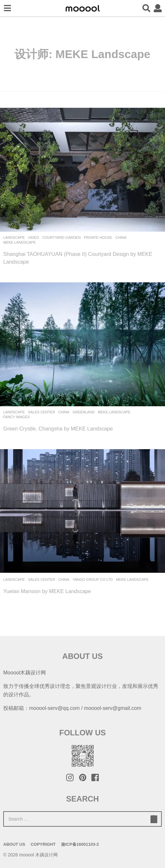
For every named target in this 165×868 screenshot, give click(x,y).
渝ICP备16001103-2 (80, 844)
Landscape (14, 237)
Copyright (43, 844)
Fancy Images (16, 417)
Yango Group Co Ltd (93, 580)
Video (34, 237)
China (121, 237)
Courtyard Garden (62, 237)
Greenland (84, 412)
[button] (7, 8)
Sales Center (42, 412)
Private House (98, 237)
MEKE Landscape (20, 242)
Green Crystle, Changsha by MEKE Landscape (58, 429)
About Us (14, 844)
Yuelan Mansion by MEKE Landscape (47, 591)
